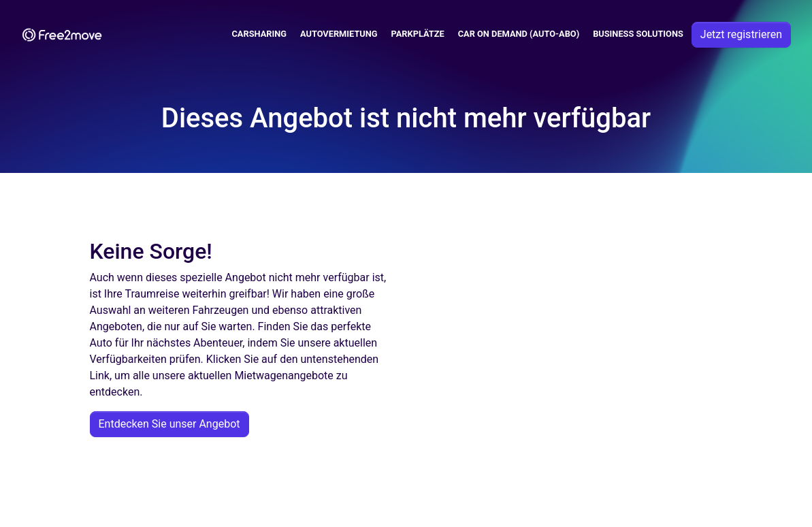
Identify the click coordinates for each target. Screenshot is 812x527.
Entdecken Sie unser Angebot (169, 424)
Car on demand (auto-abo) (519, 34)
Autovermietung (339, 34)
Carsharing (260, 34)
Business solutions (638, 34)
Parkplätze (418, 34)
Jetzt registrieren (741, 34)
